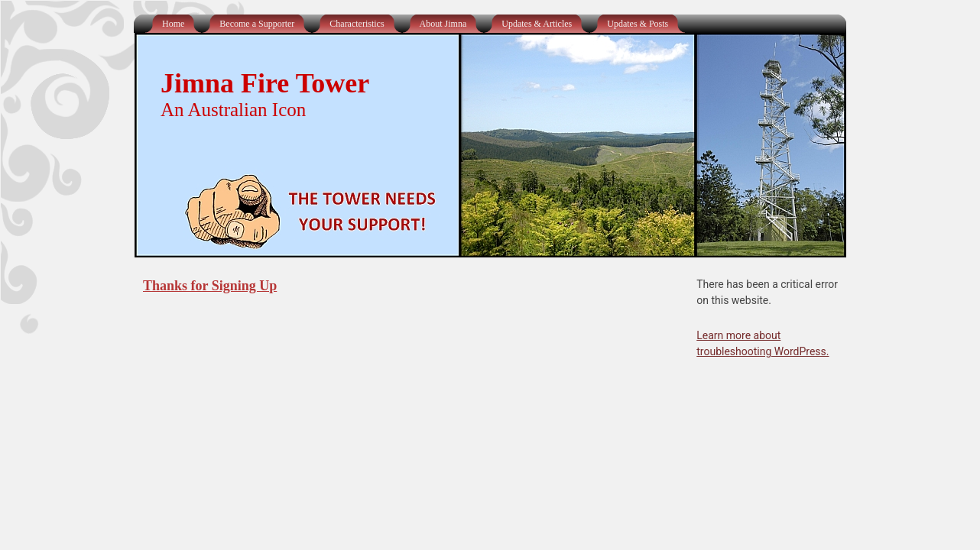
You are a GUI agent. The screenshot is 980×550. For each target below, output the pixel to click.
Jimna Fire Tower (265, 83)
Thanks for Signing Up (210, 286)
